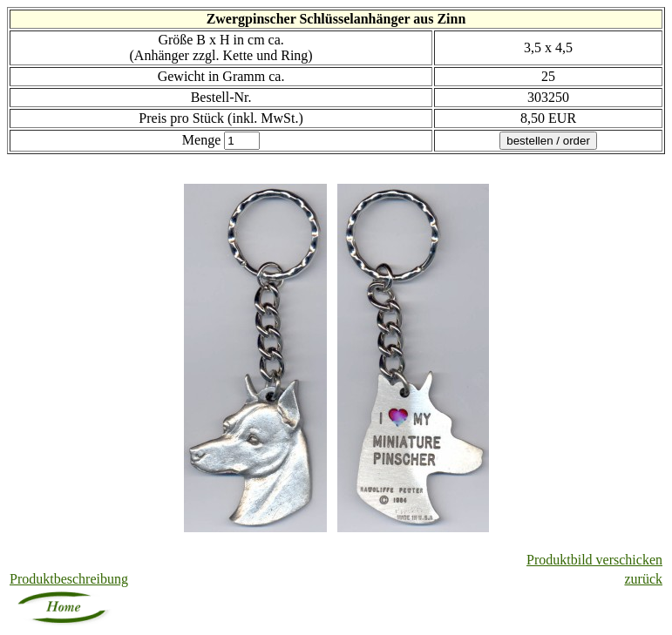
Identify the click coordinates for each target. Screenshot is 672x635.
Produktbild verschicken (594, 560)
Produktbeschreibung (69, 579)
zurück (643, 579)
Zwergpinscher (251, 19)
